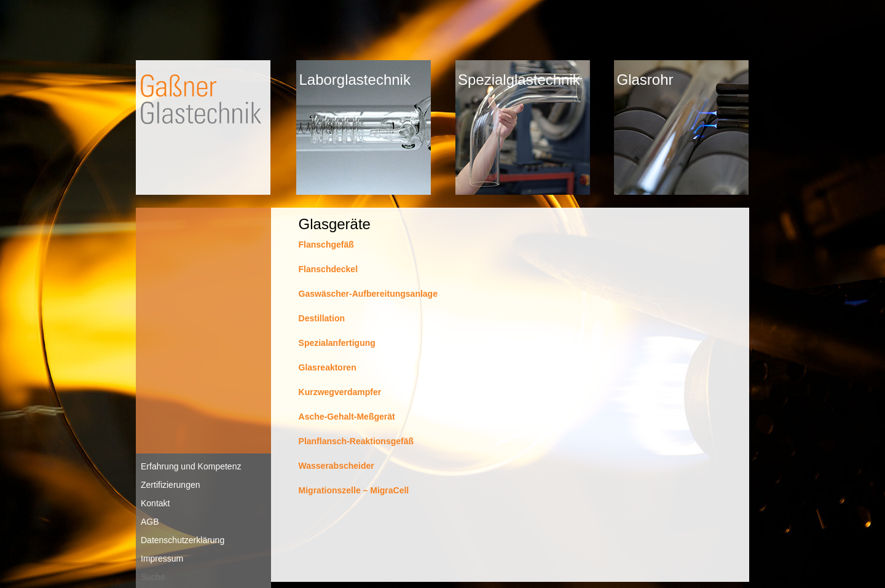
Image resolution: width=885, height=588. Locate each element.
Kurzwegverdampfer (340, 392)
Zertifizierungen (171, 485)
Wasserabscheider (336, 466)
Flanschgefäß (326, 245)
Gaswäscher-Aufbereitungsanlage (368, 294)
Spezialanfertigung (337, 343)
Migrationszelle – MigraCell (354, 490)
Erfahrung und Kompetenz (191, 466)
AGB (150, 522)
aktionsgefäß (387, 441)
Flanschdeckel (328, 269)
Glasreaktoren (328, 367)
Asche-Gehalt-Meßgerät (347, 417)
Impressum (162, 559)
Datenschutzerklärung (183, 540)
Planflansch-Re (330, 441)
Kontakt (155, 503)
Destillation (322, 318)
